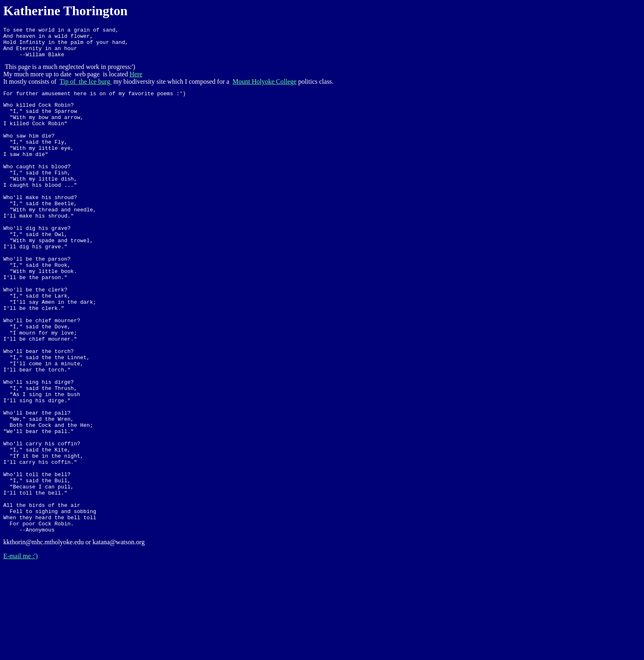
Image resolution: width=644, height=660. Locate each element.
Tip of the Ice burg (86, 88)
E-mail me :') (21, 650)
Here (136, 80)
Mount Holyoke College (264, 88)
